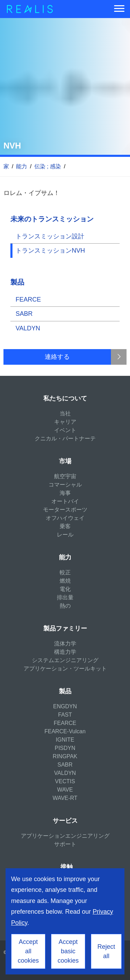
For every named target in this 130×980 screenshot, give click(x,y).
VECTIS (65, 781)
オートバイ (65, 501)
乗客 (65, 526)
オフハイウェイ (65, 518)
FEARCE (28, 299)
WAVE (65, 790)
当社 (65, 413)
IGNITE (65, 740)
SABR (24, 314)
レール (65, 535)
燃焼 (65, 581)
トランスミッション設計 (50, 236)
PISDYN (65, 748)
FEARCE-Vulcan (65, 731)
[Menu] (119, 9)
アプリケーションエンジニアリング (65, 836)
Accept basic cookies (68, 951)
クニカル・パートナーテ (65, 438)
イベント (65, 430)
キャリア (65, 422)
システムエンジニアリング (65, 660)
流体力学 (65, 644)
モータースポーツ (65, 510)
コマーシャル (65, 485)
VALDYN (28, 328)
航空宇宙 (65, 476)
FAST (65, 715)
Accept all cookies (28, 951)
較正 (65, 572)
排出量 (65, 597)
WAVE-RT (65, 798)
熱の (65, 606)
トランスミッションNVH (50, 251)
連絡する (57, 357)
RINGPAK (65, 756)
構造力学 (65, 652)
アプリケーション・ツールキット (65, 669)
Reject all (106, 951)
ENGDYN (65, 706)
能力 (21, 166)
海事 (65, 493)
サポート (65, 844)
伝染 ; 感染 (48, 166)
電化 (65, 589)
